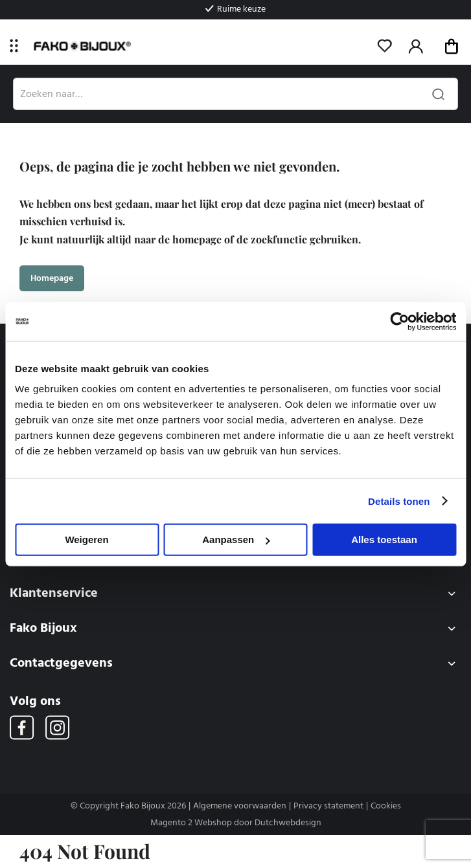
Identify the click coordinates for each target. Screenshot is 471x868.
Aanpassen (236, 540)
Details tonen (399, 501)
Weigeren (86, 540)
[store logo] (82, 46)
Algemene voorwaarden (240, 806)
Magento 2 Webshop (191, 823)
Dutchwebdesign (288, 823)
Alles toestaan (384, 540)
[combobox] (235, 94)
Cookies (386, 806)
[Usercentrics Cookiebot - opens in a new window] (399, 321)
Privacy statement (328, 806)
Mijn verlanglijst (385, 46)
